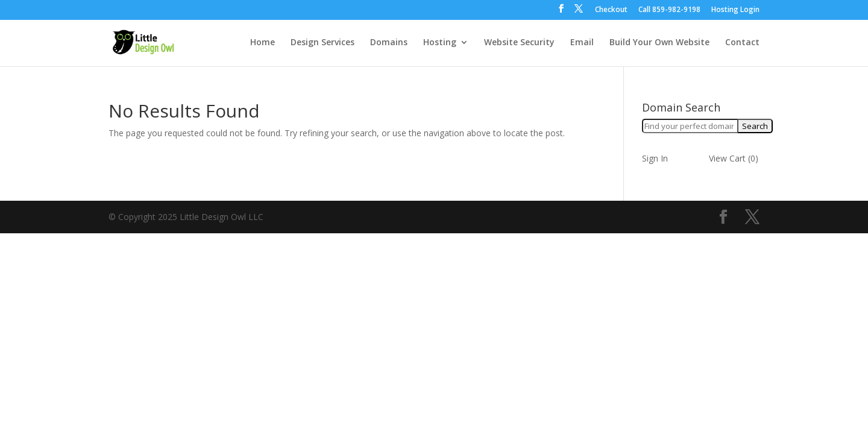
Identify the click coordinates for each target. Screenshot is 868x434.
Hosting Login (735, 10)
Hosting (440, 43)
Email (582, 43)
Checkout (611, 10)
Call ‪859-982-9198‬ (669, 10)
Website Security (519, 43)
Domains (389, 43)
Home (263, 43)
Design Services (322, 43)
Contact (742, 43)
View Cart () (734, 158)
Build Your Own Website (659, 43)
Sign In (655, 158)
